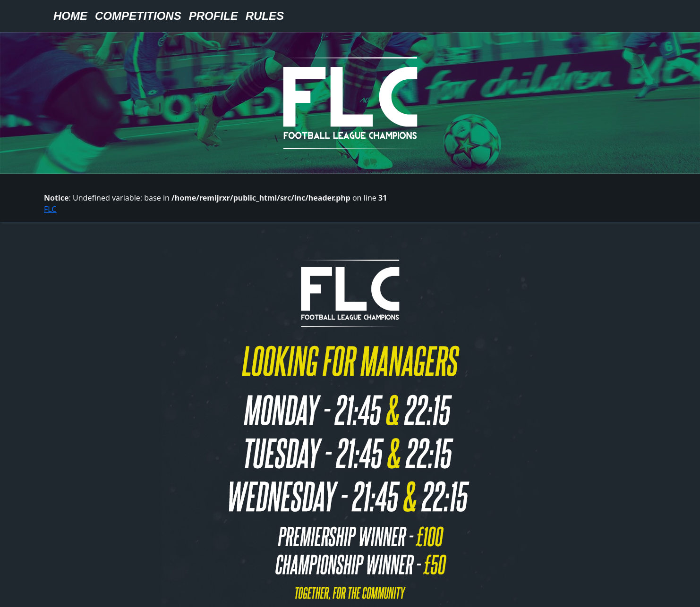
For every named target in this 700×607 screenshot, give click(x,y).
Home (70, 16)
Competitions (138, 16)
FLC (50, 209)
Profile (213, 16)
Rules (265, 16)
